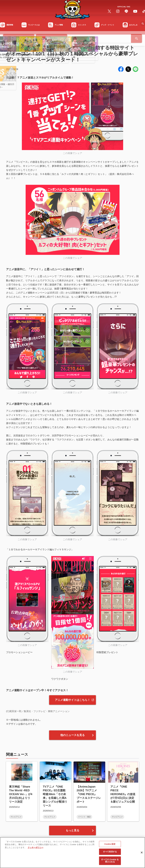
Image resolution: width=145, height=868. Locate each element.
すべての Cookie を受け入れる (110, 862)
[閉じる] (142, 854)
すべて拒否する (110, 853)
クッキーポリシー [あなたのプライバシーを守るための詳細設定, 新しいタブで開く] (36, 849)
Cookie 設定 (110, 846)
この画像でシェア (72, 153)
